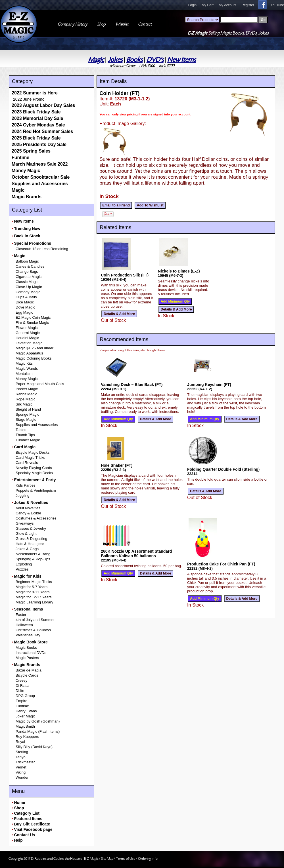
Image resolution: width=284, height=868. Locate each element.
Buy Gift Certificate (32, 824)
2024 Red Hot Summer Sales (42, 131)
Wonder (22, 777)
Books (134, 60)
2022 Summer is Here (35, 93)
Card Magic (25, 447)
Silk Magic (24, 404)
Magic (96, 60)
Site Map (107, 859)
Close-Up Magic (29, 287)
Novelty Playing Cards (34, 468)
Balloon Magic (27, 261)
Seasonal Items (28, 609)
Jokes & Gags (27, 549)
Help (18, 840)
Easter (21, 615)
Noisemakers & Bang (33, 554)
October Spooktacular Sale (41, 177)
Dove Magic (25, 307)
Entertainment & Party (35, 480)
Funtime (20, 158)
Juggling (22, 496)
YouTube (277, 5)
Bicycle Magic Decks (33, 452)
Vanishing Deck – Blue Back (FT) (132, 385)
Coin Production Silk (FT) (125, 275)
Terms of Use (126, 859)
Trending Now (27, 229)
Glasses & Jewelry (31, 528)
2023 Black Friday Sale (36, 112)
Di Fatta (22, 686)
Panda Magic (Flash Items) (38, 731)
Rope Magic (25, 399)
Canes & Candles (30, 266)
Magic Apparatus (29, 353)
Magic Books (26, 648)
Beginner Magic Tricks (34, 582)
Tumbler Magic (28, 440)
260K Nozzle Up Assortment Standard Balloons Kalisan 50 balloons (136, 554)
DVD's (155, 60)
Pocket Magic (27, 389)
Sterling (22, 752)
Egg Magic (24, 312)
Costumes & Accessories (36, 518)
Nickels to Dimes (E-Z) (179, 271)
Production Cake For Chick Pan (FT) (221, 564)
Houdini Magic (27, 338)
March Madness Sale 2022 (40, 164)
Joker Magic (26, 716)
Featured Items (28, 819)
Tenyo (21, 757)
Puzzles (22, 569)
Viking (21, 772)
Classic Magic (27, 282)
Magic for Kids (28, 576)
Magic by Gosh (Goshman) (38, 721)
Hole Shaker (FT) (117, 465)
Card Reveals (27, 463)
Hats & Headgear (30, 544)
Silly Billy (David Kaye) (34, 747)
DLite (20, 691)
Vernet (21, 767)
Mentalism (24, 374)
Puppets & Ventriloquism (36, 490)
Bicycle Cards (27, 675)
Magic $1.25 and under (35, 348)
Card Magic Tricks (30, 458)
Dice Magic (25, 302)
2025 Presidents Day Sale (39, 144)
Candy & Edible (28, 513)
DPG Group (25, 696)
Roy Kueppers (27, 737)
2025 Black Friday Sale (36, 138)
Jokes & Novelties (31, 502)
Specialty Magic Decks (34, 473)
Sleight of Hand (28, 409)
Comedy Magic (28, 292)
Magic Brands (27, 197)
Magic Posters (27, 658)
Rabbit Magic (26, 394)
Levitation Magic (29, 343)
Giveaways (25, 523)
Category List (27, 813)
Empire (21, 701)
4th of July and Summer (35, 620)
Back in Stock (27, 236)
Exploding (24, 564)
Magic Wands (27, 368)
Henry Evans (26, 711)
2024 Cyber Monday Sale (38, 125)
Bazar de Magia (29, 670)
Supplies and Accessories (40, 184)
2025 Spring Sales (31, 151)
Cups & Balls (26, 297)
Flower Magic (27, 328)
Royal (20, 742)
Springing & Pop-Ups (33, 559)
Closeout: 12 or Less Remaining (42, 249)
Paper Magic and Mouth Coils (40, 384)
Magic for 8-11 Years (33, 592)
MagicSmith (25, 726)
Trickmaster (25, 762)
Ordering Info (148, 859)
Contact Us (24, 835)
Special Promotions (33, 243)
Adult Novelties (28, 508)
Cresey (21, 680)
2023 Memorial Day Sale (37, 118)
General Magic (28, 333)
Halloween (24, 625)
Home (19, 802)
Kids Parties (25, 485)
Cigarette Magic (29, 277)
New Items (181, 60)
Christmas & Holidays (33, 630)
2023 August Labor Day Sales (43, 105)
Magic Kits (24, 363)
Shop (19, 808)
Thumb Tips (25, 435)
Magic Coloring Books (34, 358)
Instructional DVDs (31, 653)
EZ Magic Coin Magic (33, 317)
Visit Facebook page (33, 829)
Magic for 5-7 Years (32, 587)
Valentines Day (28, 635)
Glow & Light (26, 534)
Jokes (115, 60)
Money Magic (26, 171)
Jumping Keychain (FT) (209, 385)
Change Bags (27, 272)
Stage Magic (26, 420)
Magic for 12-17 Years (34, 597)
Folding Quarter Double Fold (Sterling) (223, 469)
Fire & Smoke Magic (32, 323)
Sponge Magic (27, 414)
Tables (21, 430)
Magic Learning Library (34, 602)
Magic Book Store (31, 642)
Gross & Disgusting (31, 539)
